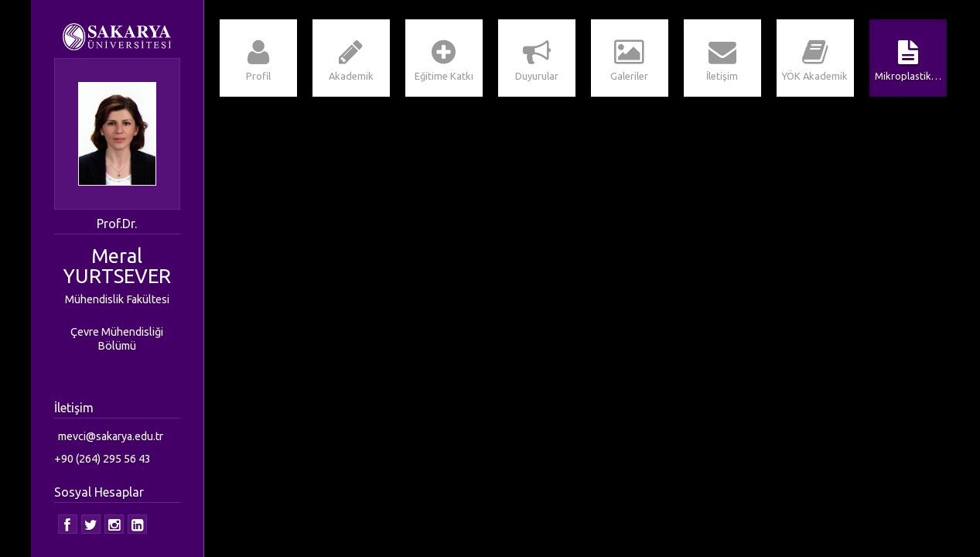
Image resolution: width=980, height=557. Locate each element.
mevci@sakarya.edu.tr (111, 436)
